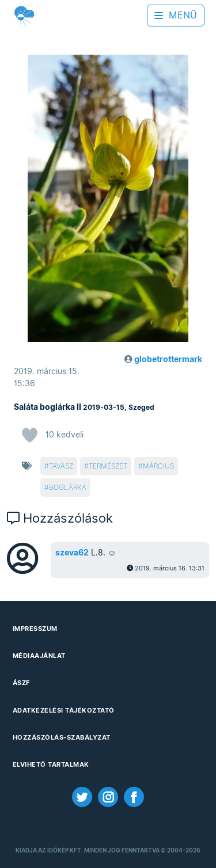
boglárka (68, 487)
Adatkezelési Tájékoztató (64, 710)
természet (108, 466)
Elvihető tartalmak (51, 764)
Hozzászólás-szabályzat (62, 737)
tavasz (61, 466)
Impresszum (35, 629)
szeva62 (72, 553)
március (158, 466)
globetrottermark (168, 359)
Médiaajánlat (39, 656)
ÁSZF (21, 683)
